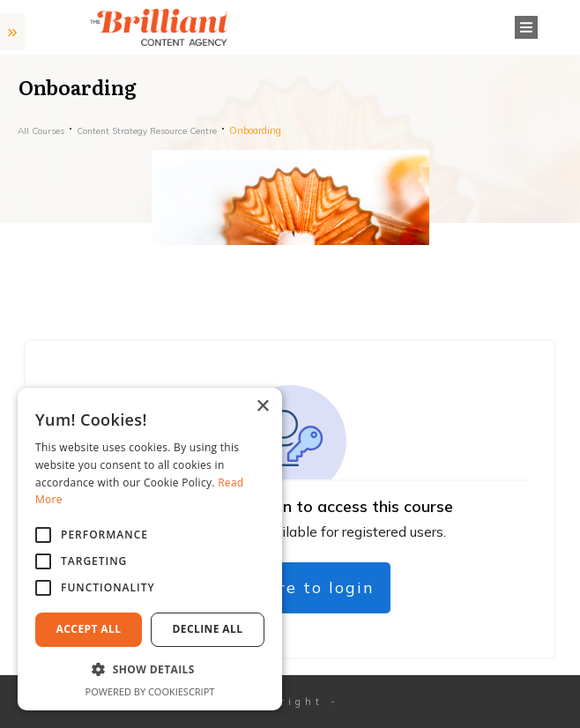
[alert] (150, 549)
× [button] (262, 407)
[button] (150, 670)
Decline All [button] (208, 629)
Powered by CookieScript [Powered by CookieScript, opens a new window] (150, 691)
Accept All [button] (89, 629)
